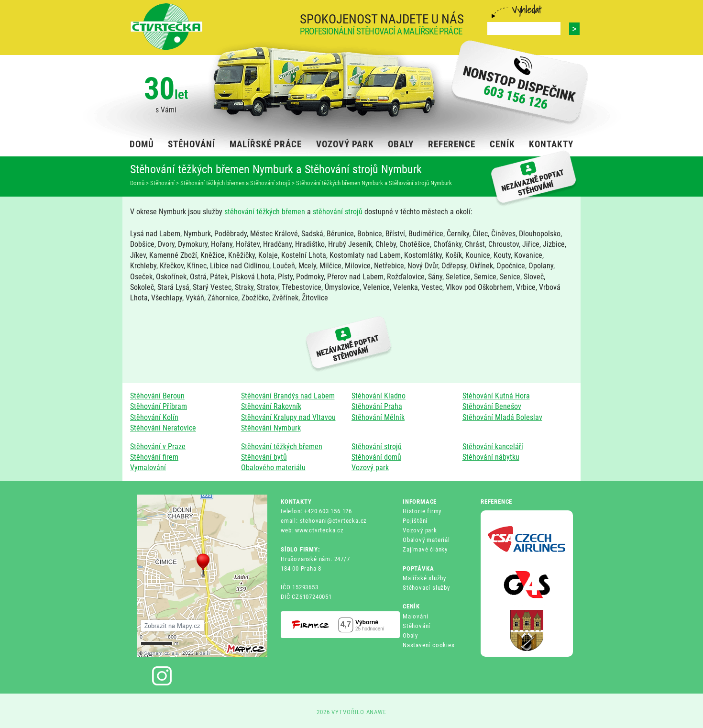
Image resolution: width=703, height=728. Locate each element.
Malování (415, 616)
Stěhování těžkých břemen (282, 447)
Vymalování (148, 468)
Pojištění (415, 521)
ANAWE (377, 712)
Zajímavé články (425, 549)
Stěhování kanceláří (493, 447)
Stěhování (417, 626)
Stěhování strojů (377, 447)
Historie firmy (422, 511)
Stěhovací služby (426, 588)
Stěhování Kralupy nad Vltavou (288, 417)
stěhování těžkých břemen (265, 212)
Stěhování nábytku (491, 457)
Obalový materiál (426, 540)
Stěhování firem (154, 457)
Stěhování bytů (264, 457)
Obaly (410, 635)
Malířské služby (424, 578)
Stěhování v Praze (158, 447)
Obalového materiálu (273, 468)
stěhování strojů (338, 212)
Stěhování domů (376, 457)
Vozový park (370, 468)
